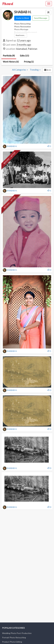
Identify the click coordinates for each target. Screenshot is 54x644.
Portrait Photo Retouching (14, 637)
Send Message (41, 18)
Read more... (21, 35)
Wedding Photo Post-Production (17, 633)
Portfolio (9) (9, 56)
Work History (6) (11, 62)
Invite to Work (23, 18)
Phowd (8, 4)
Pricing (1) (29, 62)
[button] (48, 70)
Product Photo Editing (12, 642)
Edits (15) (24, 56)
